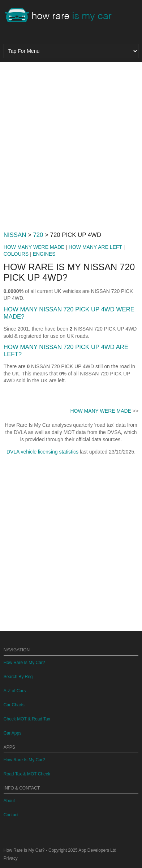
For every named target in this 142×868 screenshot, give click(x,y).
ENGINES (44, 254)
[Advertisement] (71, 144)
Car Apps (12, 733)
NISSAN (15, 235)
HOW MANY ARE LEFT (95, 247)
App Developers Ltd (97, 850)
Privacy (11, 858)
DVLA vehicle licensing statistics (42, 452)
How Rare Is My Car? (24, 663)
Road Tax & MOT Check (27, 774)
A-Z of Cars (15, 691)
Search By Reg (18, 677)
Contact (11, 815)
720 (38, 235)
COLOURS (16, 254)
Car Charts (14, 705)
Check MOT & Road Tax (27, 719)
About (9, 801)
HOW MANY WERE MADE (34, 247)
